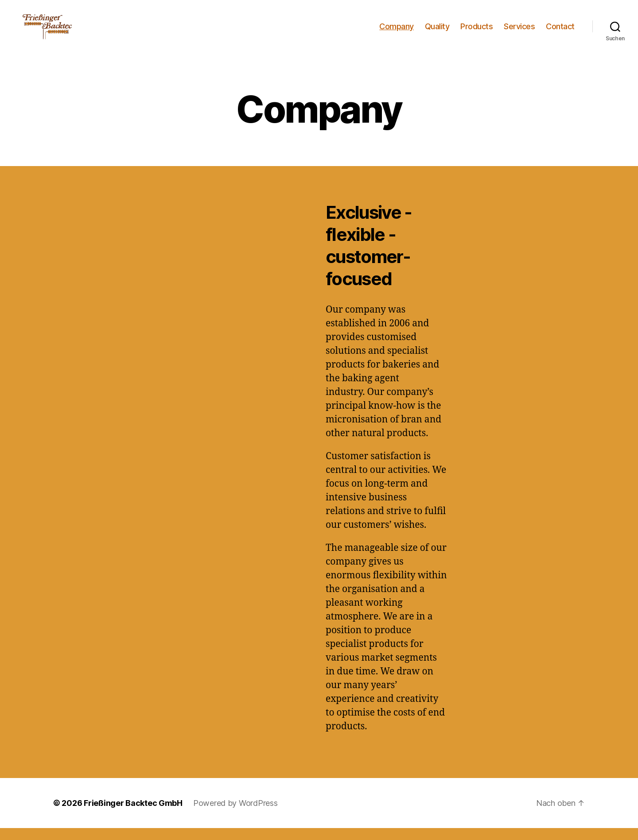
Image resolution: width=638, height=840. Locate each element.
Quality (437, 32)
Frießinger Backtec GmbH (133, 815)
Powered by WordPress (235, 815)
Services (519, 32)
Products (477, 32)
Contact (560, 32)
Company (397, 32)
